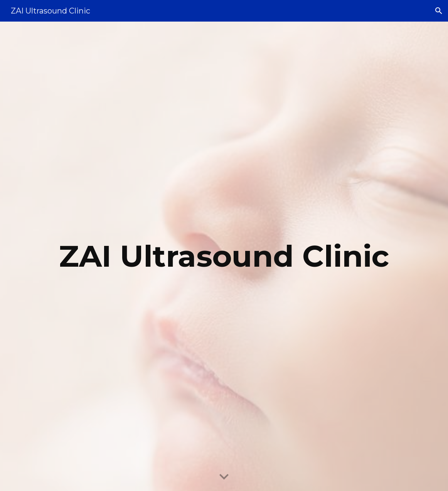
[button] (439, 11)
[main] (224, 256)
